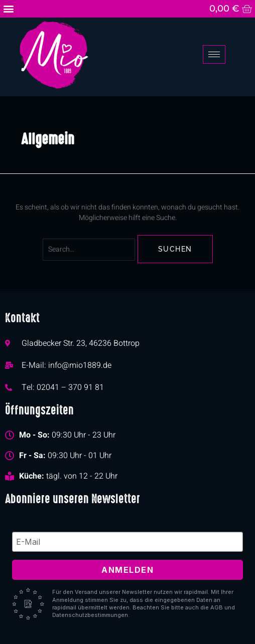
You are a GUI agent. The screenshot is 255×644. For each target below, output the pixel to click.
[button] (8, 8)
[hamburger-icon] (214, 54)
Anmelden (127, 570)
